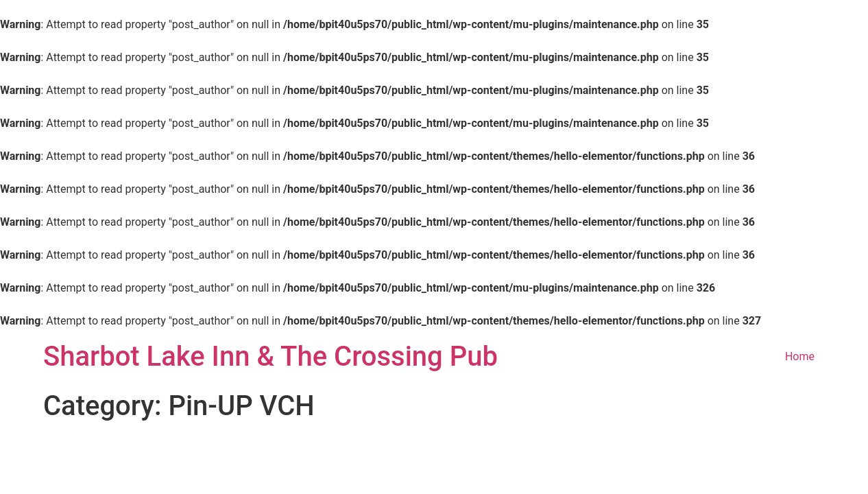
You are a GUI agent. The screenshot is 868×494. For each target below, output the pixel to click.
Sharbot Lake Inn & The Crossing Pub (270, 356)
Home (800, 356)
